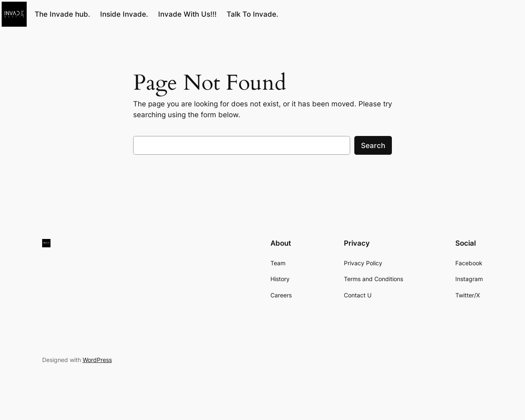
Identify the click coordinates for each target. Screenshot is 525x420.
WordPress (97, 360)
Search (373, 146)
